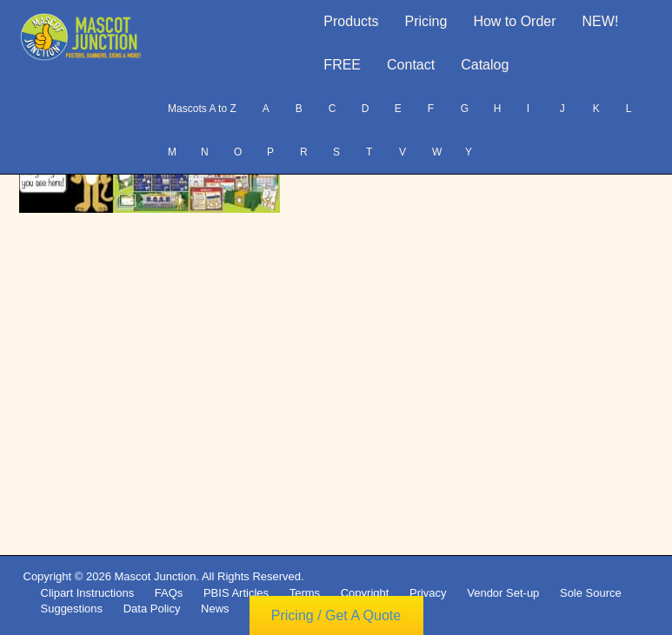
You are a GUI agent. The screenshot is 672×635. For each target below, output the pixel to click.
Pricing (426, 21)
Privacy (428, 593)
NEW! (601, 21)
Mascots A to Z (202, 109)
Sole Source (591, 593)
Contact (411, 65)
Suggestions (72, 609)
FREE (342, 65)
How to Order (514, 21)
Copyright (365, 593)
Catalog (485, 65)
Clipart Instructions (88, 593)
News (215, 609)
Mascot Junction (155, 576)
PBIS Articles (236, 593)
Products (351, 21)
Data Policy (152, 609)
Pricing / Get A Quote (336, 615)
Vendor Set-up (503, 593)
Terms (305, 593)
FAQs (169, 593)
